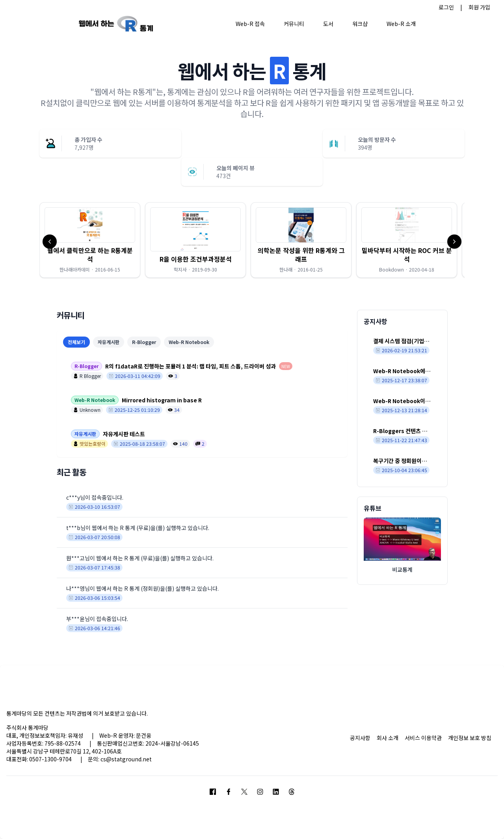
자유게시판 (109, 342)
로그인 (446, 7)
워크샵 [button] (360, 24)
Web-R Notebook (189, 342)
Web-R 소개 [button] (401, 24)
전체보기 (76, 342)
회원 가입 (479, 7)
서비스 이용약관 (423, 738)
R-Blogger (144, 342)
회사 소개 (388, 738)
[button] (90, 240)
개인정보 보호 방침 (470, 738)
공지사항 (360, 738)
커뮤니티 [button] (294, 24)
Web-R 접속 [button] (250, 24)
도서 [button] (328, 24)
